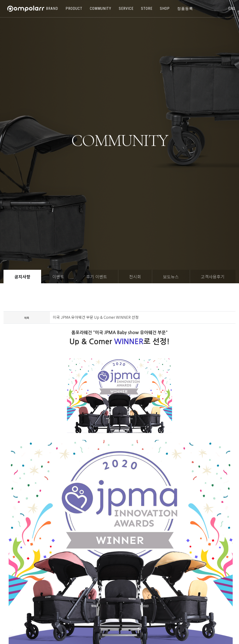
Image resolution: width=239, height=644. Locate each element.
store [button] (147, 9)
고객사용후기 (213, 277)
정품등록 (185, 9)
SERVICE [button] (126, 9)
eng (232, 9)
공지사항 (22, 277)
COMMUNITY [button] (101, 9)
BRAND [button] (52, 9)
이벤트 (58, 277)
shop (165, 9)
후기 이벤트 (97, 277)
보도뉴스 (171, 277)
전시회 (135, 277)
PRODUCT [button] (74, 9)
